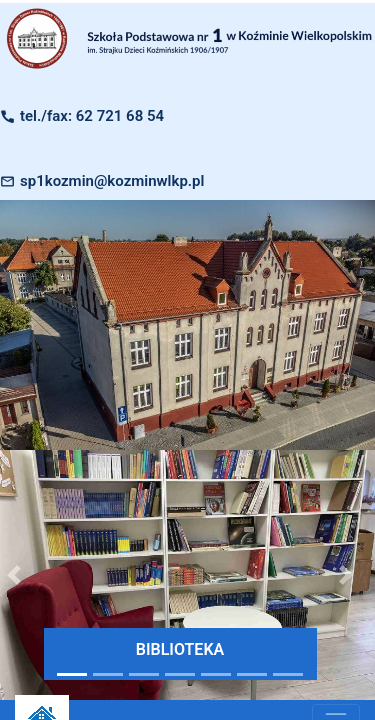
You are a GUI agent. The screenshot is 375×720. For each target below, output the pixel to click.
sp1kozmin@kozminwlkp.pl (112, 181)
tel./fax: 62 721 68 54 (92, 116)
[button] (346, 575)
